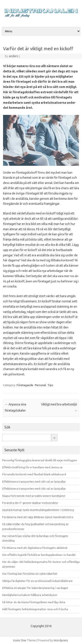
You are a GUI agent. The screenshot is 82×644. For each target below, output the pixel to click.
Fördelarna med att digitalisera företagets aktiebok (35, 548)
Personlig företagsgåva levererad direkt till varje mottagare (40, 460)
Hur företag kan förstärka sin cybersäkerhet (30, 574)
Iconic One (20, 640)
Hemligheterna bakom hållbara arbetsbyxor (30, 595)
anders (14, 56)
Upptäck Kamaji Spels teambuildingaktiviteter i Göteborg (38, 510)
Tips (50, 385)
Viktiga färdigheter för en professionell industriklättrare (37, 581)
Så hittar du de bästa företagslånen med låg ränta (34, 602)
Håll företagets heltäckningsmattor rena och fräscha (35, 609)
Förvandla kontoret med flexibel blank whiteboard (34, 474)
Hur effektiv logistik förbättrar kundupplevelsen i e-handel (39, 555)
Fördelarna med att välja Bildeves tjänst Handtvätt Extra (38, 517)
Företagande (25, 385)
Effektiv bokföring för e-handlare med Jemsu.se (32, 467)
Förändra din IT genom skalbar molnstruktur (30, 503)
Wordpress (61, 640)
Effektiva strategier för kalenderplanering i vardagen (35, 588)
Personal (40, 385)
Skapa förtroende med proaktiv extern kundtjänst (34, 496)
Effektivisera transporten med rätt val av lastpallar (34, 482)
